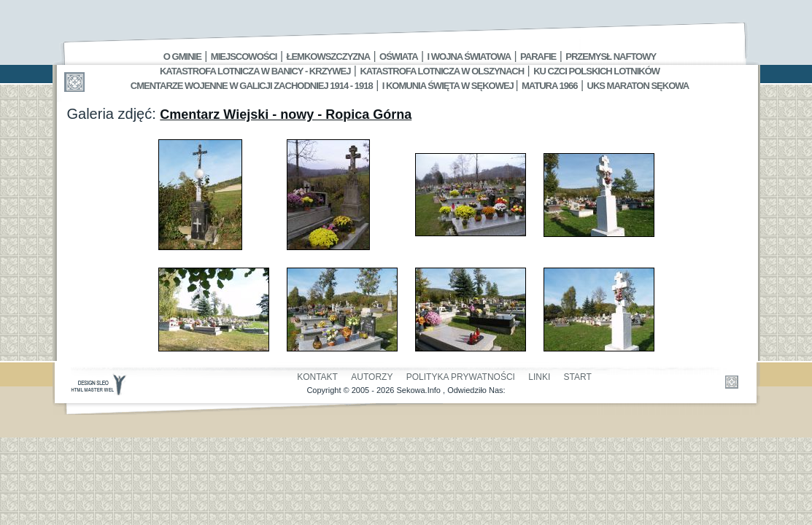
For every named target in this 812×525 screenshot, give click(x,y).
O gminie (182, 57)
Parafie (538, 57)
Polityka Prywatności (461, 377)
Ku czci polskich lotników (596, 71)
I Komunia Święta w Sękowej (449, 86)
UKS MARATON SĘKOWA (638, 86)
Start (578, 377)
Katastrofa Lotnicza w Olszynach (442, 71)
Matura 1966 (549, 86)
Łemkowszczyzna (328, 57)
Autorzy (372, 377)
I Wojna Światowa (469, 57)
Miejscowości (244, 57)
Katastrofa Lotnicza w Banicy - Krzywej (255, 71)
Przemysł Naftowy (611, 57)
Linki (539, 377)
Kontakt (317, 377)
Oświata (398, 57)
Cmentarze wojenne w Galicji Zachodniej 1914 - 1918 (252, 86)
